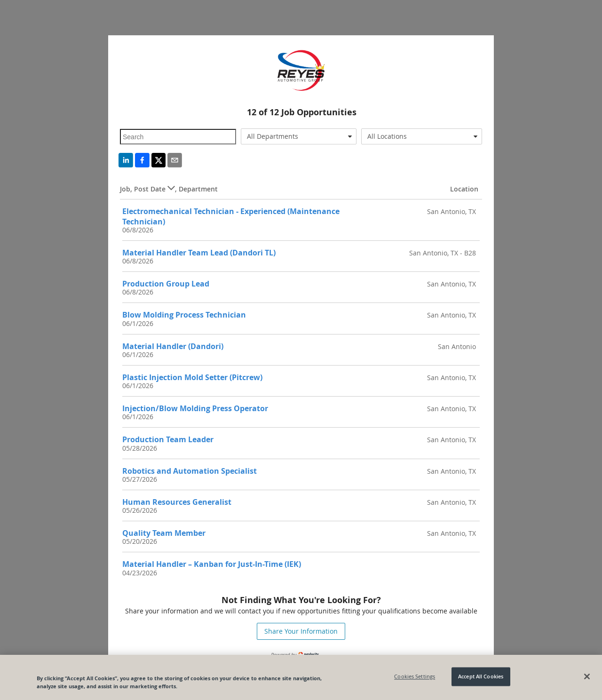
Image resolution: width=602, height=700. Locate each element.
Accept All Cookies (481, 677)
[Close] (587, 676)
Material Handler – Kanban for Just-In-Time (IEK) (212, 564)
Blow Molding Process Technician (184, 315)
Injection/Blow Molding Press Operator (195, 408)
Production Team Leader (168, 439)
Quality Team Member (164, 533)
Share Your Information (301, 631)
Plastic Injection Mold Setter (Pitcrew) (192, 377)
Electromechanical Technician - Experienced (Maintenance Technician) (231, 216)
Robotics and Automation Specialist (190, 471)
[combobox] (299, 136)
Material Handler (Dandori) (173, 346)
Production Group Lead (166, 284)
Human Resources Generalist (177, 502)
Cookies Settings (415, 677)
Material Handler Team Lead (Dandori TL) (199, 253)
